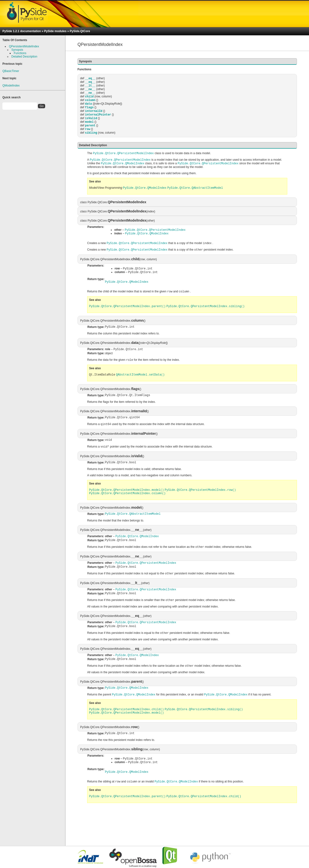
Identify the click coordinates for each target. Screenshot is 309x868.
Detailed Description (24, 57)
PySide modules (55, 31)
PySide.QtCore (80, 31)
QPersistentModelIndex (24, 46)
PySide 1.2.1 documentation (22, 31)
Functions (20, 53)
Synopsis (17, 50)
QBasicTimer (11, 71)
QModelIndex (11, 86)
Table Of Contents (15, 40)
